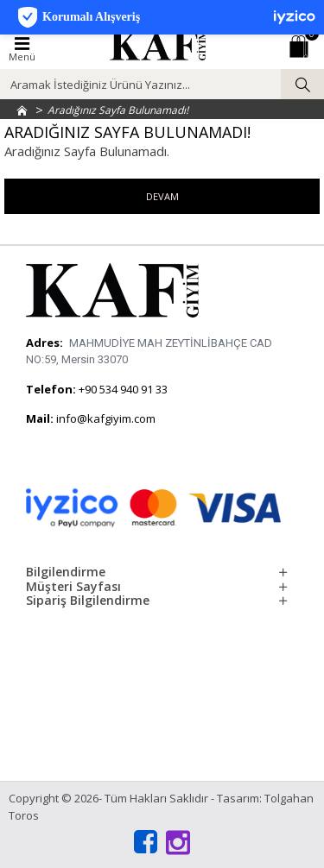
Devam (162, 196)
